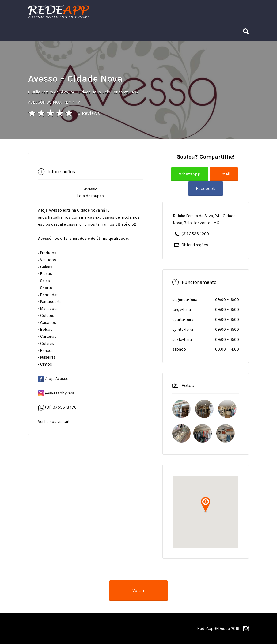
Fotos (188, 385)
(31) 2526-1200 (195, 234)
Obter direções (195, 245)
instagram (246, 628)
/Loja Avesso (53, 379)
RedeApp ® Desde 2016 (218, 629)
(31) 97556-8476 (61, 407)
